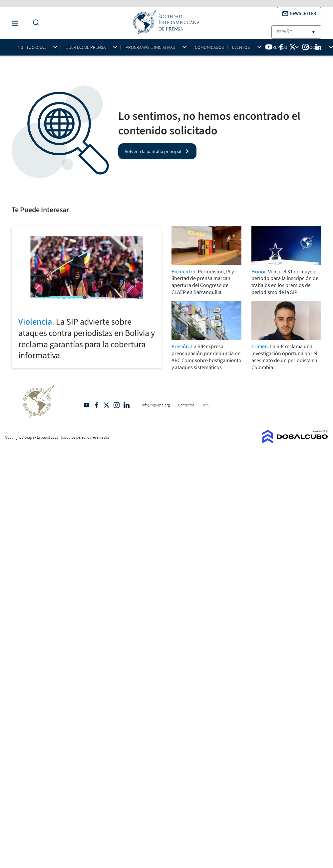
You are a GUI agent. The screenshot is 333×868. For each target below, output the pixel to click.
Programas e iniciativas (150, 47)
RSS (206, 405)
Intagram (117, 405)
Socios (314, 47)
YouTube (87, 405)
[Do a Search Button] (34, 23)
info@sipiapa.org (156, 405)
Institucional (31, 47)
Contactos (186, 405)
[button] (299, 14)
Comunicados (209, 47)
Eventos (241, 47)
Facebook (97, 405)
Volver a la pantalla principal (153, 151)
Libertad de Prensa (86, 47)
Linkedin (127, 405)
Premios (278, 47)
